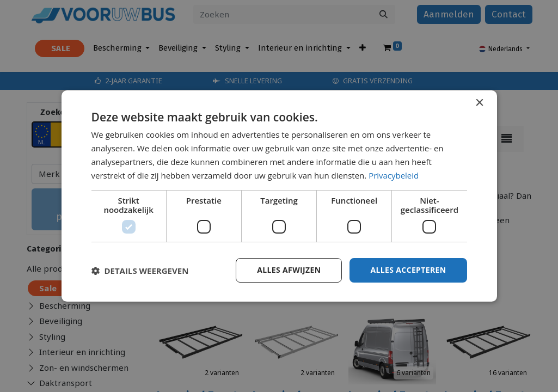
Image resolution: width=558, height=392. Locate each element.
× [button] (479, 103)
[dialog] (279, 196)
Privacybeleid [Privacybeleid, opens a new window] (394, 175)
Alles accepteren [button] (408, 270)
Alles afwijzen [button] (289, 270)
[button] (140, 271)
